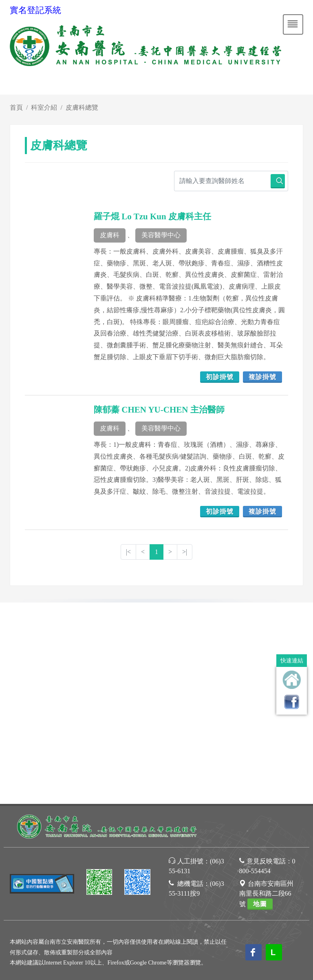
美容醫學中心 (161, 235)
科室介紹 (44, 107)
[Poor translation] (30, 830)
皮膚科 (110, 235)
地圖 (260, 703)
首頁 (16, 107)
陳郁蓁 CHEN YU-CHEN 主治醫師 (159, 410)
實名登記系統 (35, 10)
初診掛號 (220, 377)
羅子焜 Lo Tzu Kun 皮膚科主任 (152, 216)
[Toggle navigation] (293, 24)
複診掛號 (262, 377)
